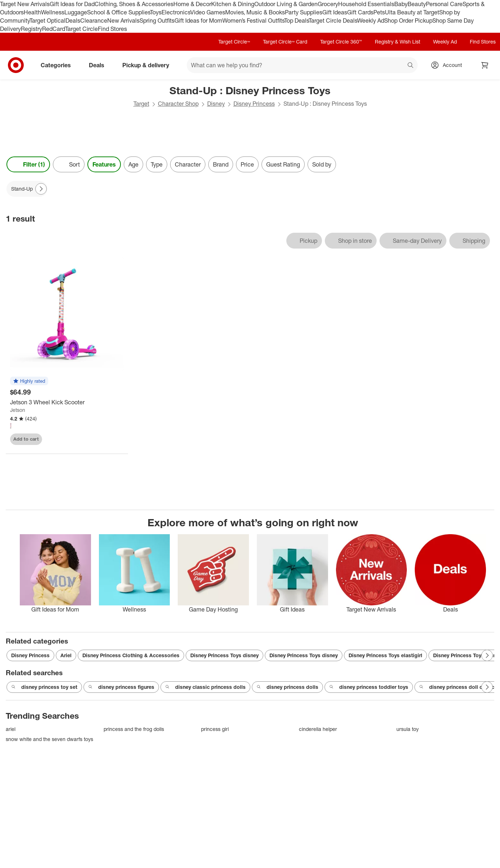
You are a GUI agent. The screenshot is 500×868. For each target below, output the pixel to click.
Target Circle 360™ (341, 42)
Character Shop (178, 104)
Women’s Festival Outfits (253, 21)
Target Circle (81, 29)
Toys (156, 12)
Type (157, 164)
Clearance (94, 21)
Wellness (53, 12)
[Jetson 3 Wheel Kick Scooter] (67, 402)
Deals (73, 21)
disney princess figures (121, 687)
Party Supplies (304, 12)
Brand (221, 164)
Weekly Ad (371, 21)
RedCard (54, 29)
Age (133, 164)
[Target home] (16, 65)
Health (32, 12)
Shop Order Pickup (408, 21)
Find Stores (112, 29)
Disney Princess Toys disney (224, 655)
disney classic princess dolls (205, 687)
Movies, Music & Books (255, 12)
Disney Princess (254, 104)
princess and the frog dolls (134, 729)
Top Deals (296, 21)
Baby (401, 4)
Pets (379, 12)
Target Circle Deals (333, 21)
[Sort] (69, 164)
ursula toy (408, 729)
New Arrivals (123, 21)
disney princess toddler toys (369, 687)
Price (247, 164)
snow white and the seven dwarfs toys (49, 739)
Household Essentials (366, 4)
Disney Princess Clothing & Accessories (131, 655)
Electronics (176, 12)
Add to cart (26, 439)
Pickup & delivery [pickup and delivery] (149, 65)
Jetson (18, 410)
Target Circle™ (234, 42)
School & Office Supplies (119, 12)
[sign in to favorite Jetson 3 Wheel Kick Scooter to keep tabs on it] (112, 439)
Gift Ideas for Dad (72, 4)
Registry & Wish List (397, 42)
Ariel (66, 655)
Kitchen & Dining (233, 4)
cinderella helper (318, 729)
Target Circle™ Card (285, 42)
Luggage (76, 12)
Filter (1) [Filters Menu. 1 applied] (28, 164)
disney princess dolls (287, 687)
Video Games (208, 12)
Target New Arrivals (25, 4)
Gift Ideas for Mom (198, 21)
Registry (31, 29)
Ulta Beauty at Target (412, 12)
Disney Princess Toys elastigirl (385, 655)
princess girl (215, 729)
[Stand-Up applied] (27, 189)
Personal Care (444, 4)
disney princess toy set (44, 687)
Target (141, 104)
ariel (11, 729)
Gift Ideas (335, 12)
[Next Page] (41, 189)
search (411, 66)
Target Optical (47, 21)
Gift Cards (360, 12)
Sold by (322, 164)
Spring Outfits (157, 21)
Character (188, 164)
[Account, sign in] (449, 65)
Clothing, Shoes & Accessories (134, 4)
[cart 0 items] (485, 65)
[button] (29, 381)
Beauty (417, 4)
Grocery (328, 4)
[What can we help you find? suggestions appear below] (302, 65)
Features (104, 164)
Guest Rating (283, 164)
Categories (59, 65)
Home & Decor (192, 4)
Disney (216, 104)
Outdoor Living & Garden (286, 4)
